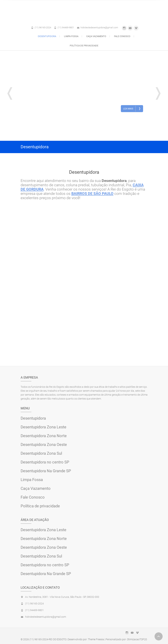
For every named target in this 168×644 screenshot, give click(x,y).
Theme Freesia (96, 639)
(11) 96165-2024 (43, 27)
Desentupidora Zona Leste (43, 427)
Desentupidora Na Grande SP (46, 471)
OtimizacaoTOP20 (137, 639)
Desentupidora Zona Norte (44, 436)
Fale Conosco (122, 36)
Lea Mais (132, 109)
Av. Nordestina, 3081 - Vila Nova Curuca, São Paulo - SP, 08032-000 (62, 597)
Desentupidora (47, 36)
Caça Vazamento (96, 36)
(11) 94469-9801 (66, 27)
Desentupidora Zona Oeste (44, 445)
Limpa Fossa (71, 36)
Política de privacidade (84, 46)
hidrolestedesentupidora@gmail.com (99, 27)
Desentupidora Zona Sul (41, 453)
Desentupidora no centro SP (45, 462)
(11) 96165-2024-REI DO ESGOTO (48, 639)
